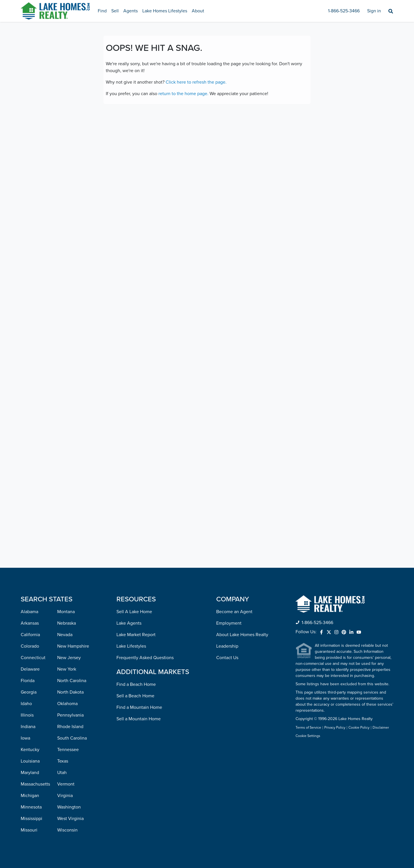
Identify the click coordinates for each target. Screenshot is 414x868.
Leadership (227, 646)
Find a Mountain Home (139, 707)
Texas (63, 761)
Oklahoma (67, 704)
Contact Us (227, 658)
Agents (131, 11)
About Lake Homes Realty (242, 635)
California (30, 635)
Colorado (30, 646)
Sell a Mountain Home (139, 719)
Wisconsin (67, 830)
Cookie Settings (308, 736)
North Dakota (70, 692)
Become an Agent (234, 612)
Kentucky (30, 750)
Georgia (29, 692)
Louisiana (30, 761)
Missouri (29, 830)
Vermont (66, 784)
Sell (115, 11)
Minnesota (31, 807)
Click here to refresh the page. (196, 82)
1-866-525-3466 (344, 11)
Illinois (27, 715)
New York (67, 669)
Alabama (29, 612)
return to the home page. (183, 94)
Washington (69, 807)
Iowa (25, 738)
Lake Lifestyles (131, 646)
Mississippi (31, 819)
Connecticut (33, 658)
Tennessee (68, 750)
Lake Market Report (136, 635)
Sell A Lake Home (134, 612)
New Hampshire (73, 646)
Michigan (30, 796)
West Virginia (70, 819)
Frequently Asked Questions (145, 658)
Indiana (28, 727)
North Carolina (72, 681)
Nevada (65, 635)
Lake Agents (129, 623)
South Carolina (72, 738)
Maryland (30, 773)
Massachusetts (35, 784)
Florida (28, 681)
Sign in (374, 11)
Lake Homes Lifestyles (165, 11)
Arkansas (30, 623)
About (198, 11)
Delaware (30, 669)
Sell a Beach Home (135, 696)
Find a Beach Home (136, 684)
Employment (229, 623)
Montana (66, 612)
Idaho (26, 704)
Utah (62, 773)
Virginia (65, 796)
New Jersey (69, 658)
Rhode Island (70, 727)
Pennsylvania (70, 715)
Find (102, 11)
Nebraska (67, 623)
